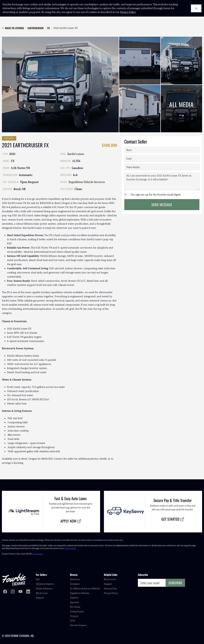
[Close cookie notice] (196, 8)
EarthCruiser (36, 28)
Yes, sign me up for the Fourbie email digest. (156, 195)
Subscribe (175, 583)
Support (40, 598)
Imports (74, 598)
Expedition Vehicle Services (87, 182)
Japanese (74, 602)
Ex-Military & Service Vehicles (85, 589)
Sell (38, 579)
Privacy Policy (111, 593)
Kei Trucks (75, 607)
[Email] (152, 583)
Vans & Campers (78, 625)
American (75, 579)
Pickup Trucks (77, 612)
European (75, 584)
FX (49, 28)
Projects (74, 616)
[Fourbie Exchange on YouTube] (20, 592)
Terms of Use (70, 548)
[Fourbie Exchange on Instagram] (13, 592)
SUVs (73, 621)
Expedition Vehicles (80, 593)
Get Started (173, 519)
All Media (181, 109)
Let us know (38, 554)
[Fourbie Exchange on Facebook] (5, 592)
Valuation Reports (45, 584)
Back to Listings (13, 28)
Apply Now (71, 521)
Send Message (162, 205)
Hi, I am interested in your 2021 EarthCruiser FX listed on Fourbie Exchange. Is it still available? (162, 181)
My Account (42, 593)
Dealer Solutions (44, 589)
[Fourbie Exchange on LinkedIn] (28, 592)
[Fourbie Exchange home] (14, 580)
